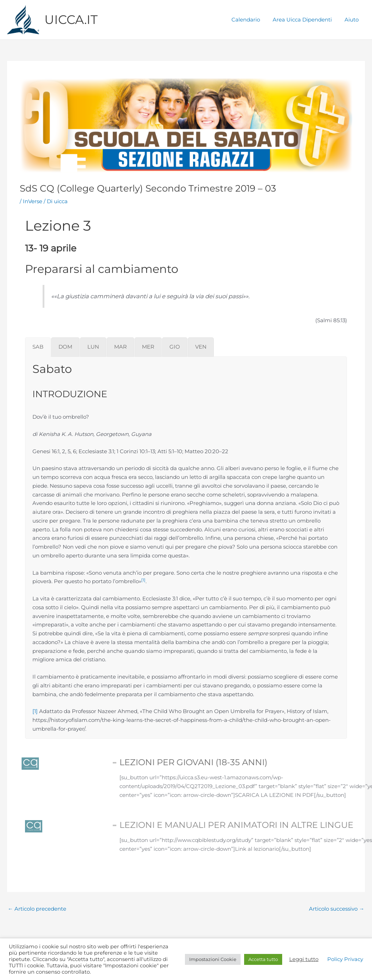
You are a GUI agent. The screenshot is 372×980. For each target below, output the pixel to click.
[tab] (38, 347)
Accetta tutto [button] (263, 959)
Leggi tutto (304, 959)
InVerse (33, 201)
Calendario (251, 20)
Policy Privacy (345, 959)
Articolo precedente (37, 909)
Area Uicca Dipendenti (305, 20)
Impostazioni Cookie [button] (213, 959)
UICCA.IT (71, 20)
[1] (35, 711)
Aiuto (353, 20)
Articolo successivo (337, 909)
